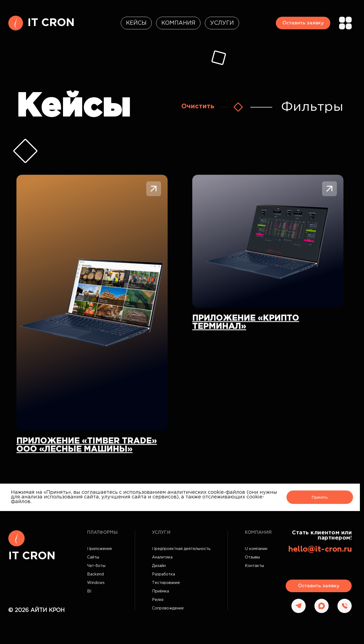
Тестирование (166, 583)
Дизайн (159, 566)
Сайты (93, 557)
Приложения (99, 549)
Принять (320, 497)
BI (89, 591)
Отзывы (252, 557)
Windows (96, 583)
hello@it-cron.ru (320, 549)
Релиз (158, 600)
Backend (95, 574)
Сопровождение (168, 608)
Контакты (254, 566)
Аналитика (162, 557)
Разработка (164, 574)
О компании (256, 549)
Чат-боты (96, 566)
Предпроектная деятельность (181, 549)
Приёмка (160, 591)
